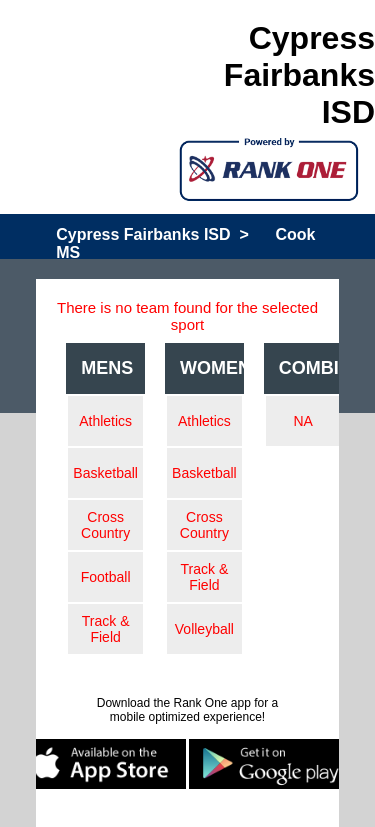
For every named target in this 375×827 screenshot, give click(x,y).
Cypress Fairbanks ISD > (152, 234)
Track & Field (106, 629)
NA (302, 421)
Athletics (105, 421)
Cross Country (105, 525)
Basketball (105, 473)
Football (106, 577)
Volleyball (204, 629)
